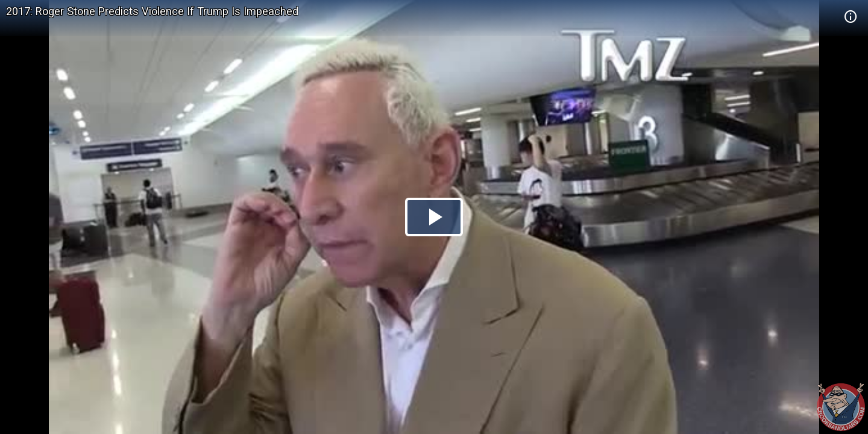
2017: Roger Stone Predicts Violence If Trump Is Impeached (152, 11)
